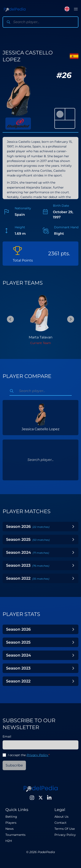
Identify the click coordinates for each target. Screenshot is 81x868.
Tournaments (15, 835)
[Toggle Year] (73, 527)
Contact (60, 823)
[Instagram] (32, 798)
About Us (61, 817)
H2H (9, 841)
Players (11, 823)
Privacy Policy (37, 755)
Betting (11, 817)
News (10, 829)
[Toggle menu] (76, 9)
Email (7, 736)
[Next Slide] (71, 319)
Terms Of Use (65, 829)
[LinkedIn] (49, 798)
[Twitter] (41, 798)
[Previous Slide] (10, 319)
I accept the (29, 755)
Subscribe (14, 765)
